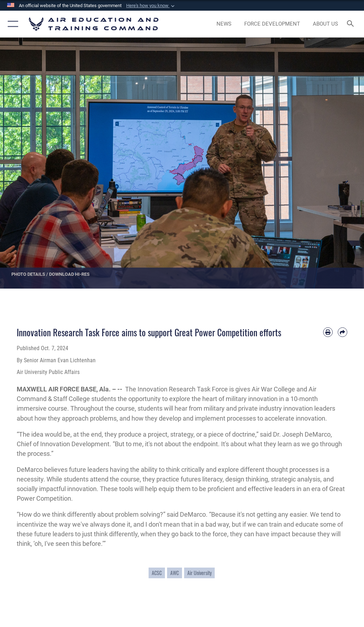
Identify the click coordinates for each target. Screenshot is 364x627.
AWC (175, 573)
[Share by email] (342, 332)
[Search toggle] (352, 24)
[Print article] (328, 332)
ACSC (157, 573)
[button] (151, 6)
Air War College (274, 389)
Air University (199, 573)
